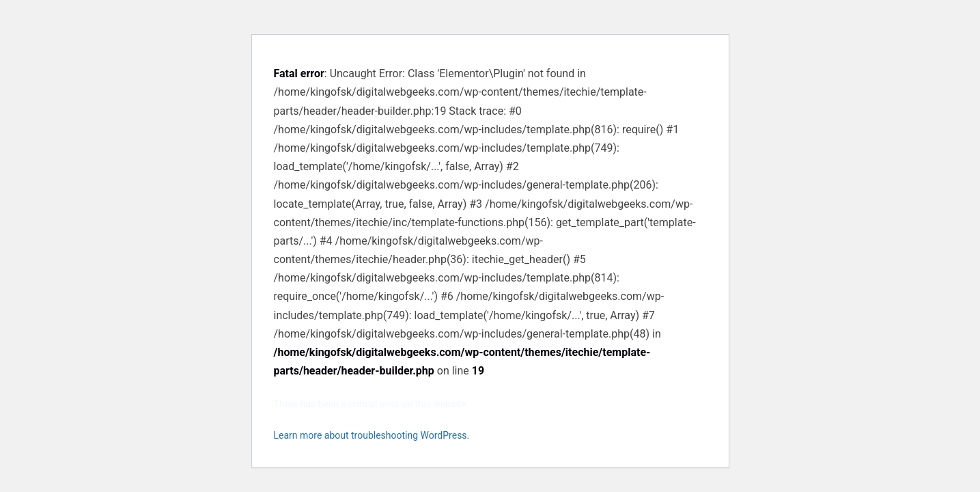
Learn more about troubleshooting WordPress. (372, 435)
